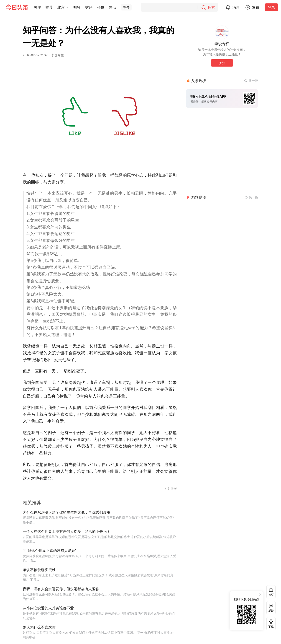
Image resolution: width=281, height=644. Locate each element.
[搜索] (179, 7)
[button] (37, 7)
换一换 (253, 81)
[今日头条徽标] (17, 7)
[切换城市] (67, 7)
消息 (236, 7)
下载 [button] (270, 624)
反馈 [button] (271, 611)
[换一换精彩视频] (251, 197)
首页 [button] (271, 595)
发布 (255, 7)
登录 (271, 7)
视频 (77, 7)
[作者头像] (222, 32)
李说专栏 (57, 55)
